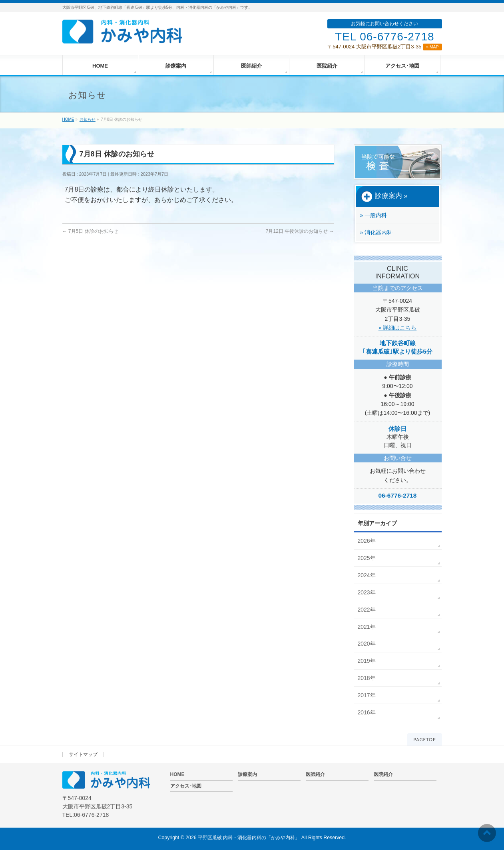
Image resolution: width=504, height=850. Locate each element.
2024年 (367, 575)
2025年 (367, 558)
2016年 (367, 712)
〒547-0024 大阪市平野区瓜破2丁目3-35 (384, 47)
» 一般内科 (374, 215)
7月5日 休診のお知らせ (90, 231)
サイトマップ (83, 754)
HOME (177, 774)
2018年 (367, 678)
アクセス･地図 (186, 786)
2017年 (367, 695)
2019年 (367, 661)
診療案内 (247, 774)
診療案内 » (384, 196)
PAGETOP (424, 739)
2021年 (367, 627)
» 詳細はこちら (398, 328)
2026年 (367, 541)
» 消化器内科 (377, 232)
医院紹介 (383, 774)
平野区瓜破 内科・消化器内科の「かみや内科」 (249, 838)
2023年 (367, 592)
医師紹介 (315, 774)
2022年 (367, 610)
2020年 (367, 644)
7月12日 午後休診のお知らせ (300, 231)
